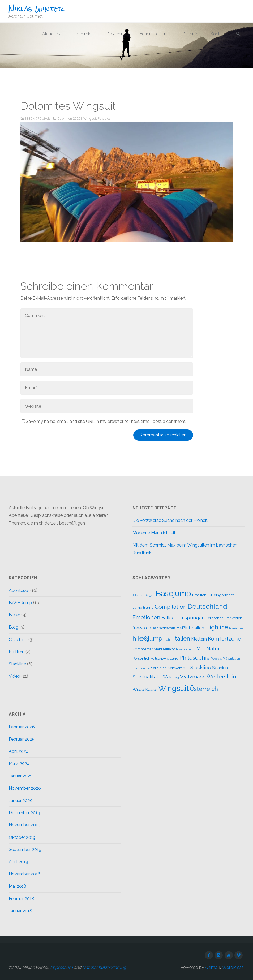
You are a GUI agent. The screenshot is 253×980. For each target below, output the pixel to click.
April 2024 (19, 751)
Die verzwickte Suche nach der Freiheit (170, 520)
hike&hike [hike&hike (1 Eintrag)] (236, 628)
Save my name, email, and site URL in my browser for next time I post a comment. (104, 421)
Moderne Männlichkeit (154, 533)
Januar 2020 (21, 800)
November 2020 (25, 788)
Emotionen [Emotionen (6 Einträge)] (146, 617)
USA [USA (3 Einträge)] (164, 677)
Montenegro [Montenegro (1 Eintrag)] (187, 649)
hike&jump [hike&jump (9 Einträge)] (147, 638)
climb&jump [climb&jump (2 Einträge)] (143, 607)
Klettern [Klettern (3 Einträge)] (199, 639)
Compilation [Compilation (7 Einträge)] (171, 607)
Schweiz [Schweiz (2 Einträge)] (175, 668)
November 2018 (25, 874)
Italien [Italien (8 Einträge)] (182, 638)
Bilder (14, 615)
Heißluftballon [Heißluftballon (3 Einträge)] (190, 628)
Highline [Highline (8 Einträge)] (217, 627)
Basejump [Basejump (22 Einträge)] (173, 593)
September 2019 (25, 850)
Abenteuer (19, 590)
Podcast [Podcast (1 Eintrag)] (216, 659)
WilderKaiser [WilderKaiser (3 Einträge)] (145, 689)
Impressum (61, 967)
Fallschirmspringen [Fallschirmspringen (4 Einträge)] (183, 618)
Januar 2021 (20, 776)
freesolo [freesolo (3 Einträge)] (141, 628)
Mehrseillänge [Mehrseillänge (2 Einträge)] (166, 649)
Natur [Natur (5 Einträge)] (213, 648)
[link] (238, 34)
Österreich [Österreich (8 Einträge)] (204, 689)
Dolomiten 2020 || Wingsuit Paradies (84, 119)
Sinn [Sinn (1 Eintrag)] (186, 668)
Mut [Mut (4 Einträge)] (201, 649)
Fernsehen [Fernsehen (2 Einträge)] (215, 618)
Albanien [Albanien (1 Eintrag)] (139, 595)
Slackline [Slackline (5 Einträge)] (201, 667)
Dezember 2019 (24, 813)
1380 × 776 (33, 119)
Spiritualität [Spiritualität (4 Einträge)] (145, 677)
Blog (14, 627)
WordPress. (233, 967)
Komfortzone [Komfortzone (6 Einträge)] (224, 639)
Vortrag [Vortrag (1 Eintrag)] (174, 677)
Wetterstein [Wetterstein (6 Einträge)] (221, 677)
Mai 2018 (18, 886)
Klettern (17, 652)
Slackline (17, 664)
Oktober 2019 (22, 837)
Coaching (18, 640)
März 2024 (19, 764)
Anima (211, 967)
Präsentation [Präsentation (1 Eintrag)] (231, 659)
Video (14, 676)
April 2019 (18, 862)
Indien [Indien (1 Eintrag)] (168, 639)
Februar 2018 (22, 899)
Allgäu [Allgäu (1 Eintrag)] (150, 595)
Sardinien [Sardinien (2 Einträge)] (159, 668)
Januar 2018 (20, 911)
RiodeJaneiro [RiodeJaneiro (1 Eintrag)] (141, 668)
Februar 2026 (22, 727)
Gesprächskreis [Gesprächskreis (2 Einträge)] (163, 628)
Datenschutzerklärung (104, 967)
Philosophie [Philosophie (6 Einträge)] (195, 658)
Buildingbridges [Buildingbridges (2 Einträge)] (221, 595)
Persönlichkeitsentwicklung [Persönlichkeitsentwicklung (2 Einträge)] (155, 658)
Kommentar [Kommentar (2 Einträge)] (143, 649)
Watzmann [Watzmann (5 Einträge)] (193, 677)
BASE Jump (20, 603)
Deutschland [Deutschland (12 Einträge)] (207, 606)
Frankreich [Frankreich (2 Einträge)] (233, 618)
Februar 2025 (22, 739)
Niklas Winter (37, 8)
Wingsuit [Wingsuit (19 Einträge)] (173, 688)
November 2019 (25, 825)
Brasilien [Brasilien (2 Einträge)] (199, 595)
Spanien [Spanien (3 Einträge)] (220, 668)
